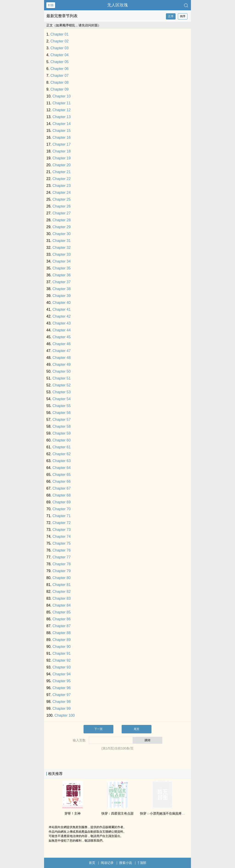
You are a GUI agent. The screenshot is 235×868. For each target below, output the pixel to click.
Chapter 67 (62, 488)
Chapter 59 (62, 433)
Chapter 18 (62, 151)
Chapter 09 (60, 89)
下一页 (98, 729)
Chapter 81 (62, 585)
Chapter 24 (62, 193)
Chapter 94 (62, 674)
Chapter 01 (60, 34)
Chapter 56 (62, 413)
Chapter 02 (60, 41)
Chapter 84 (62, 605)
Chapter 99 (62, 709)
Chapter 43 (62, 323)
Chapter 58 (62, 426)
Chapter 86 (62, 619)
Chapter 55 (62, 406)
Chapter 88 (62, 633)
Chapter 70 (62, 509)
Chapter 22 (62, 179)
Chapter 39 (62, 296)
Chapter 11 (62, 103)
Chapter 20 (62, 165)
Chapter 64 (62, 468)
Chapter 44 (62, 330)
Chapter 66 (62, 481)
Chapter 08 (60, 82)
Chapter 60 (62, 440)
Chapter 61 (62, 447)
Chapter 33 (62, 254)
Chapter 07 (60, 76)
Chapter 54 (62, 399)
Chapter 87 (62, 626)
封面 (51, 5)
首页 (92, 863)
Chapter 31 (62, 241)
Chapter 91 (62, 653)
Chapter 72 (62, 523)
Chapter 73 (62, 530)
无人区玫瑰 (117, 5)
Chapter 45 (62, 337)
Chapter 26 (62, 206)
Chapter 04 (60, 55)
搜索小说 (126, 863)
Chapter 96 (62, 688)
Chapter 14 (62, 124)
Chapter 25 (62, 199)
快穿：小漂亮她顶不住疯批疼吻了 (164, 813)
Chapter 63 (62, 461)
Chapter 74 (62, 537)
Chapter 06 (60, 69)
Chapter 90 (62, 647)
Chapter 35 (62, 268)
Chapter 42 (62, 316)
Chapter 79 (62, 571)
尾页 (137, 729)
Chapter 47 (62, 351)
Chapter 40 (62, 303)
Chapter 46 (62, 344)
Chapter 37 (62, 282)
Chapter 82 (62, 592)
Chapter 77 (62, 557)
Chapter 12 (62, 110)
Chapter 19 (62, 158)
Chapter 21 (62, 172)
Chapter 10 (62, 96)
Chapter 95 (62, 681)
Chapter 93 (62, 667)
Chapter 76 (62, 550)
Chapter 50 (62, 371)
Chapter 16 (62, 137)
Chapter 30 (62, 234)
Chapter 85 (62, 612)
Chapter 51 (62, 378)
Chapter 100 (65, 715)
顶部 (142, 863)
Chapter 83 (62, 598)
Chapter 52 (62, 385)
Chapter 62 (62, 454)
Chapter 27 (62, 213)
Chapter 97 (62, 695)
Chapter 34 (62, 261)
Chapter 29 (62, 227)
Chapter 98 (62, 702)
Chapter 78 (62, 564)
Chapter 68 (62, 495)
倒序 (183, 16)
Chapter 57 (62, 420)
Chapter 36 (62, 275)
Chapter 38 (62, 289)
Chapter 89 (62, 640)
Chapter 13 (62, 117)
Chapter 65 (62, 475)
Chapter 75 (62, 543)
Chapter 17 (62, 144)
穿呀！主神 (73, 813)
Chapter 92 (62, 660)
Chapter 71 (62, 516)
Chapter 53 (62, 392)
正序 (171, 16)
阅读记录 (107, 863)
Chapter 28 (62, 220)
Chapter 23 (62, 186)
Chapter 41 (62, 309)
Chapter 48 (62, 358)
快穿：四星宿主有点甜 (117, 813)
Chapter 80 (62, 578)
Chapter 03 (60, 48)
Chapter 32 (62, 248)
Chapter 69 (62, 502)
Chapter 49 (62, 365)
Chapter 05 (60, 62)
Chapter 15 (62, 131)
